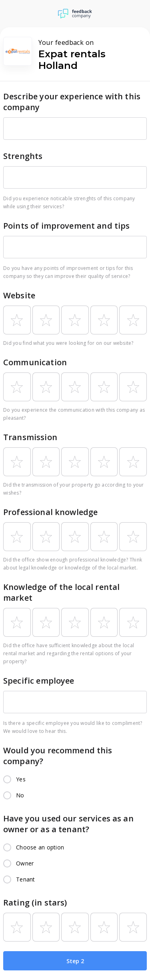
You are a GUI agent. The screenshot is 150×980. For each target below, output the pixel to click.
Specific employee (39, 681)
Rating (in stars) (35, 903)
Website (19, 295)
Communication (35, 362)
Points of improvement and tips (67, 226)
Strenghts (23, 156)
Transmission (30, 437)
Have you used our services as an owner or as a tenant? (68, 824)
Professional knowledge (50, 512)
